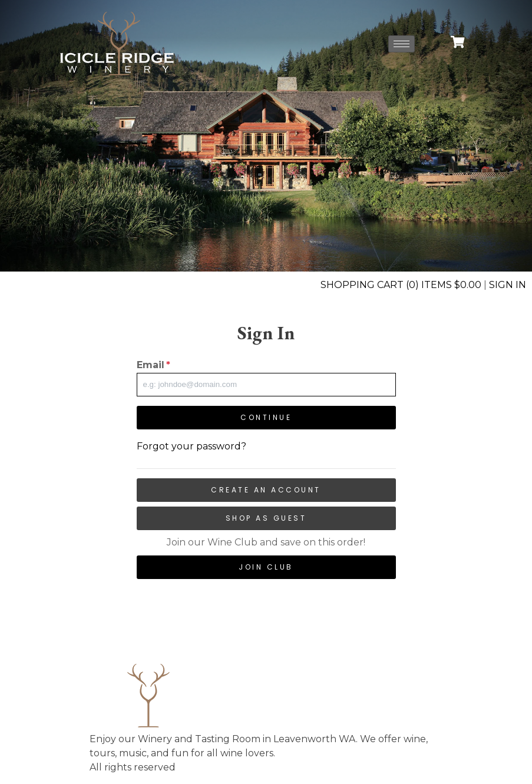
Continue (266, 417)
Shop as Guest (266, 518)
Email (153, 365)
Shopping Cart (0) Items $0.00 (401, 285)
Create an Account (266, 490)
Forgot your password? (191, 446)
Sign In (508, 285)
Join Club (266, 567)
